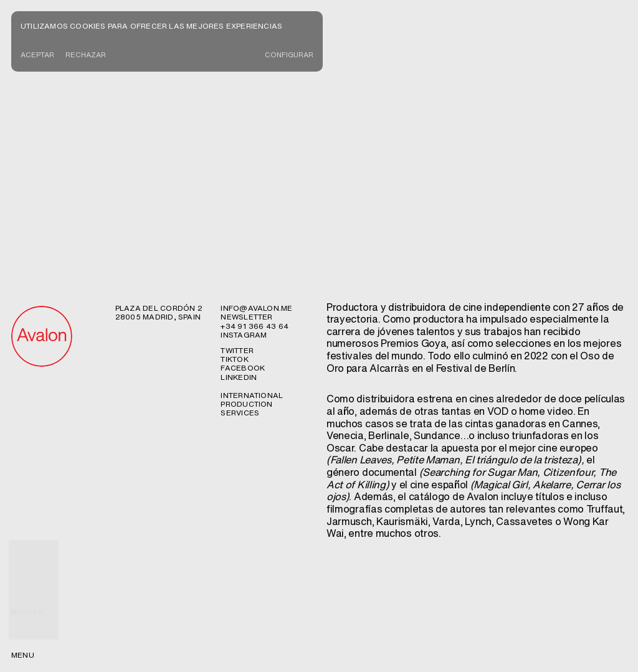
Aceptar (38, 55)
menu (23, 655)
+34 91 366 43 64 (255, 214)
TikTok (234, 247)
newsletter (246, 205)
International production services (252, 292)
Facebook (243, 256)
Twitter (237, 238)
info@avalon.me (256, 196)
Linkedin (239, 265)
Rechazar (88, 55)
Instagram (244, 223)
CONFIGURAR (288, 55)
